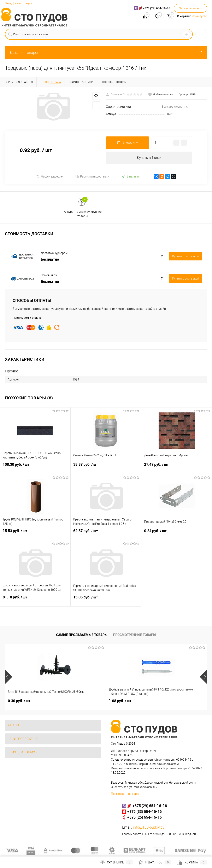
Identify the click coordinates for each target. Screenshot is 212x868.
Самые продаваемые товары (82, 635)
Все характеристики (175, 107)
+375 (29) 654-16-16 (150, 806)
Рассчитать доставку (92, 177)
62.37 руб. (106, 534)
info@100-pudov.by (149, 827)
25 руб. (152, 701)
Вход (8, 3)
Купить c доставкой (186, 257)
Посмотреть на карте (125, 794)
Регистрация (23, 3)
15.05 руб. (106, 600)
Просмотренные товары (135, 635)
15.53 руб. (35, 534)
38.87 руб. (106, 467)
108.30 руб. (35, 467)
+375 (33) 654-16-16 (145, 812)
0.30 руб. (19, 701)
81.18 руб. (35, 600)
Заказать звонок (190, 8)
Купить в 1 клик (149, 158)
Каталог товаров (106, 53)
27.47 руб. (177, 467)
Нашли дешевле (49, 177)
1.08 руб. (86, 701)
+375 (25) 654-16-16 (145, 817)
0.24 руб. (177, 534)
